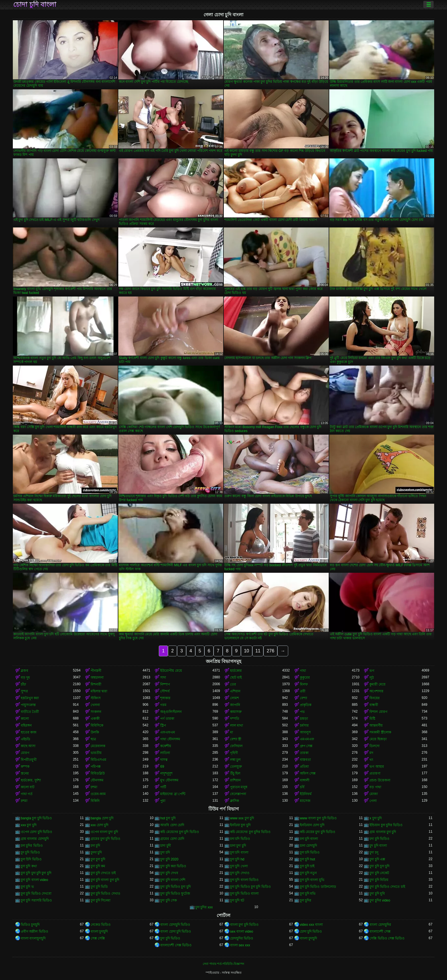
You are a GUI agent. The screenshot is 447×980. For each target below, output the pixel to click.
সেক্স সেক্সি (98, 938)
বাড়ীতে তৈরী (30, 712)
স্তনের (25, 773)
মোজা (374, 794)
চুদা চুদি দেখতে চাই (103, 873)
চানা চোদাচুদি (308, 846)
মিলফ (304, 684)
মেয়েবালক (98, 746)
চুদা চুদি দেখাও (240, 873)
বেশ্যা (303, 698)
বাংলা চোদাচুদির (380, 925)
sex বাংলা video (242, 931)
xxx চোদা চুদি (100, 825)
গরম (163, 705)
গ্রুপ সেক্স (306, 746)
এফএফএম (168, 732)
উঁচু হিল (235, 773)
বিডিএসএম (98, 760)
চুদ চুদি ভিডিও (30, 852)
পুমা (163, 801)
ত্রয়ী (303, 691)
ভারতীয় (96, 753)
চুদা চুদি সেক (168, 900)
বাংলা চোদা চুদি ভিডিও (176, 931)
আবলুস (305, 732)
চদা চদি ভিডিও (240, 839)
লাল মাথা (236, 725)
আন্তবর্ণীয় (376, 725)
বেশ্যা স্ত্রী (236, 739)
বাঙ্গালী (305, 780)
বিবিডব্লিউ (98, 773)
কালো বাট (28, 787)
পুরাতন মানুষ (239, 787)
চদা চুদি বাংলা (309, 839)
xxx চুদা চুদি (29, 825)
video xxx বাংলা (311, 925)
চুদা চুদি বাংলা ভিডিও (244, 880)
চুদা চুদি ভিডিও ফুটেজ (175, 894)
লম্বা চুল (235, 760)
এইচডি (26, 739)
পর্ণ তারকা (167, 719)
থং (371, 760)
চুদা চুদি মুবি (377, 894)
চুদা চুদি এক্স (377, 859)
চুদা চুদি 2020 (169, 859)
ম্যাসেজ (305, 801)
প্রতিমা (304, 767)
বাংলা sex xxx (240, 945)
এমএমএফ (307, 739)
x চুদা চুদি (376, 818)
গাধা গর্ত (27, 794)
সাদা (163, 677)
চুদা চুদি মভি (308, 894)
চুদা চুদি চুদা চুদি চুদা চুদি (36, 873)
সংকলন (96, 712)
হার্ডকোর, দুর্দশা (31, 780)
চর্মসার (304, 725)
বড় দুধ (25, 677)
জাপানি (235, 705)
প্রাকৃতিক (306, 705)
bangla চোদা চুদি (102, 818)
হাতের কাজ (29, 732)
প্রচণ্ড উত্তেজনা (380, 780)
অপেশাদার (376, 691)
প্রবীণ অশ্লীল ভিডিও (34, 931)
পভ (302, 712)
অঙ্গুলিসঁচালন (171, 712)
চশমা (94, 787)
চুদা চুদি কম (98, 866)
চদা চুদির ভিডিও (32, 846)
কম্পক (25, 767)
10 (247, 651)
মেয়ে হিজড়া (378, 739)
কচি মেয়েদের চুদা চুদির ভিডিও (250, 832)
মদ (371, 753)
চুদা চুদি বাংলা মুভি (312, 880)
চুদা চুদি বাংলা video (34, 880)
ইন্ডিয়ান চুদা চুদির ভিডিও (386, 825)
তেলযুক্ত (236, 767)
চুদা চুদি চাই (307, 866)
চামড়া (304, 719)
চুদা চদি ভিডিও (310, 852)
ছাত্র (93, 739)
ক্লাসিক (234, 801)
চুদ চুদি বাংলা (378, 846)
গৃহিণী (234, 753)
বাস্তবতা (305, 760)
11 (258, 651)
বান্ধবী (374, 705)
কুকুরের (305, 677)
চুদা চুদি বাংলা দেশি (173, 880)
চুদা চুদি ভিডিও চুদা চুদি (175, 887)
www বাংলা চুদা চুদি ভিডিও (318, 818)
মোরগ (25, 753)
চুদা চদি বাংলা (239, 852)
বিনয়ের (375, 698)
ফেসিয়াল (236, 746)
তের (233, 684)
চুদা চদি (165, 852)
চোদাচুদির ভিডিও (242, 938)
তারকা (304, 753)
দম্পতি (235, 719)
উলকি (95, 732)
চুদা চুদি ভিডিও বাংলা (244, 894)
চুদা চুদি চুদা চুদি (379, 866)
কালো (25, 719)
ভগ (372, 671)
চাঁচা (23, 684)
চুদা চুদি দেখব (169, 873)
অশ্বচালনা (97, 677)
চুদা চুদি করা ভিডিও (173, 866)
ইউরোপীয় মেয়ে (171, 671)
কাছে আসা (28, 746)
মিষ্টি (372, 719)
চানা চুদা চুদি (238, 846)
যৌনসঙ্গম (97, 780)
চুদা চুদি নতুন (308, 873)
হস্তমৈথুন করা (30, 698)
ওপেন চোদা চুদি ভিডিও (36, 832)
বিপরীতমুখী (29, 760)
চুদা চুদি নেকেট (379, 873)
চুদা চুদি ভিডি (99, 887)
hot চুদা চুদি (168, 818)
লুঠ (372, 677)
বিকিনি (95, 801)
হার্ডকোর (236, 671)
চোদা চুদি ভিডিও (311, 931)
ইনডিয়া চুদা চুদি (240, 825)
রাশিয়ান (235, 780)
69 (162, 767)
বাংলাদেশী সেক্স (380, 931)
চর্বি (302, 787)
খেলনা (95, 705)
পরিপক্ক (96, 767)
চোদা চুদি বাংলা (35, 5)
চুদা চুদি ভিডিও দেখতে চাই (387, 887)
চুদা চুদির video (380, 900)
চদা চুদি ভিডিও (379, 839)
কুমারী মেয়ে (377, 684)
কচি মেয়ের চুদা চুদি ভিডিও (318, 832)
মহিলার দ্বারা (99, 691)
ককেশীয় (166, 746)
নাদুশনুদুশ (166, 773)
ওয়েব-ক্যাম (98, 794)
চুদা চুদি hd (237, 859)
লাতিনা (165, 753)
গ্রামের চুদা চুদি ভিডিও (105, 839)
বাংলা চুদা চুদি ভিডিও (244, 925)
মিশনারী (96, 684)
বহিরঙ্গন (26, 725)
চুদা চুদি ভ (27, 887)
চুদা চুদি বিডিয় (379, 880)
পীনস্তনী (96, 671)
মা (231, 732)
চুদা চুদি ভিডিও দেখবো (36, 894)
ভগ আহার (377, 767)
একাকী (95, 719)
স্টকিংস (96, 698)
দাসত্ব (164, 760)
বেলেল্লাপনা (238, 794)
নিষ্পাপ (165, 684)
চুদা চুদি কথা (29, 866)
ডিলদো (374, 746)
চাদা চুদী (165, 846)
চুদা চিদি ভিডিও (31, 859)
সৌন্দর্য (165, 691)
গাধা (303, 671)
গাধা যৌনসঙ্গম (170, 739)
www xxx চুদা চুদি (242, 818)
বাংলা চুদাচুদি (99, 931)
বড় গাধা (375, 787)
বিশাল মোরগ (378, 712)
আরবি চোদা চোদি (172, 825)
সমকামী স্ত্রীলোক (380, 732)
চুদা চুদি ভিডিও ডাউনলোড (318, 887)
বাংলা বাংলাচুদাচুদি (33, 938)
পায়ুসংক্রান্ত (28, 705)
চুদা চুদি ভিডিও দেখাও (105, 894)
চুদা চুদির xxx (204, 907)
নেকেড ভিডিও (101, 925)
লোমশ (234, 698)
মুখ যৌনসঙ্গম (169, 780)
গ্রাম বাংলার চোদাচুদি (35, 839)
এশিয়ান (235, 691)
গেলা (373, 801)
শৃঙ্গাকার (165, 698)
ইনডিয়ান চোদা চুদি (312, 825)
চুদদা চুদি (96, 852)
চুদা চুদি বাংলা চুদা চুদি (105, 880)
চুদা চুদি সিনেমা (101, 900)
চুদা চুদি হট (237, 900)
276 (270, 651)
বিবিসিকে (97, 725)
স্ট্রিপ (163, 725)
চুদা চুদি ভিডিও (170, 938)
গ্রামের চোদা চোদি (172, 839)
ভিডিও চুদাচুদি (30, 925)
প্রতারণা (375, 773)
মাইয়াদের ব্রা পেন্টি (173, 794)
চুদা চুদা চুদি (98, 859)
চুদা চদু (374, 852)
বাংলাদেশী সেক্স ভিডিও (176, 945)
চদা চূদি (95, 846)
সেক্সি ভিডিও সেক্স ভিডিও (387, 938)
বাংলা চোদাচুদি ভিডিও (175, 925)
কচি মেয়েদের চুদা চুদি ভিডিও (179, 832)
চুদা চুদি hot (307, 859)
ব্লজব (25, 671)
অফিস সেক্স (308, 773)
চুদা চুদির (306, 900)
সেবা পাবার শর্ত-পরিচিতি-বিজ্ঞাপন (223, 964)
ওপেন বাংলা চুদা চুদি (104, 832)
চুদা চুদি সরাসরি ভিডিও (36, 900)
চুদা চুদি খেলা (239, 866)
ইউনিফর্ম (306, 794)
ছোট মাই (236, 677)
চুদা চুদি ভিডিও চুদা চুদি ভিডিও (250, 887)
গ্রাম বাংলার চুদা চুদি (383, 832)
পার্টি (163, 787)
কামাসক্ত (236, 712)
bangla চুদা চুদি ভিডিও (36, 818)
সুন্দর (24, 691)
